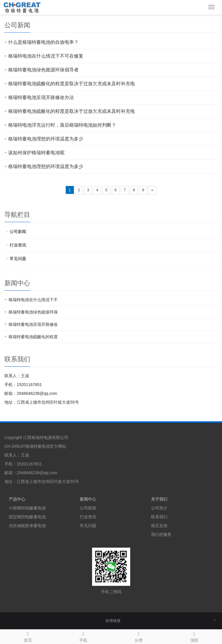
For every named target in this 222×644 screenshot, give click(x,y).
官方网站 (58, 446)
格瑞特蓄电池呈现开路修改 (33, 324)
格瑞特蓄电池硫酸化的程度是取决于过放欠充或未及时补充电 (72, 84)
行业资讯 (18, 245)
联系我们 (159, 517)
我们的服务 (161, 534)
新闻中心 (88, 499)
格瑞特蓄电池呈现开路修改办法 (41, 97)
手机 (83, 636)
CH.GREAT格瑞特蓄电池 (27, 446)
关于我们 (159, 499)
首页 (28, 636)
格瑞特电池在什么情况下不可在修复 (46, 56)
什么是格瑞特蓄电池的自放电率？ (43, 42)
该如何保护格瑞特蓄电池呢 (36, 153)
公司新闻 (18, 232)
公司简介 (159, 508)
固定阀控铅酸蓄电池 (27, 517)
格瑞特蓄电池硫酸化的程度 (33, 337)
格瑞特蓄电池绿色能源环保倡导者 (43, 70)
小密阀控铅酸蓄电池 (27, 508)
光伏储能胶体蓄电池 (27, 526)
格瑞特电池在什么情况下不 (33, 300)
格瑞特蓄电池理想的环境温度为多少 (46, 139)
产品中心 (17, 499)
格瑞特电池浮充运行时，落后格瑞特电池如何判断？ (62, 125)
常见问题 (18, 259)
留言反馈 (159, 526)
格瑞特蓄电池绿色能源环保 (33, 312)
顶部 (194, 636)
